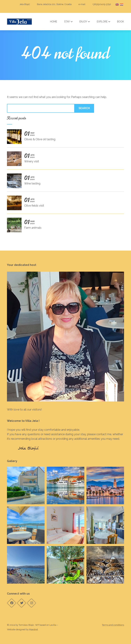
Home (54, 22)
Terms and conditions (113, 625)
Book (121, 22)
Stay (68, 22)
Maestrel (34, 629)
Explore (104, 22)
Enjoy (85, 22)
